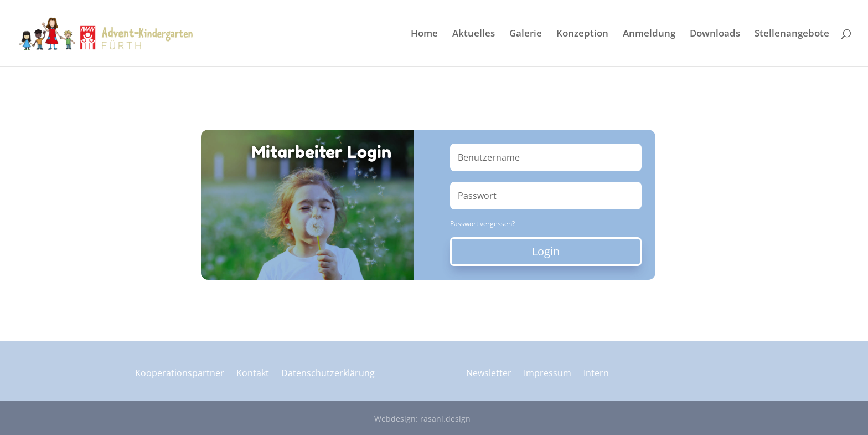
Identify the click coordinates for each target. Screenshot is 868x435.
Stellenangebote (792, 34)
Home (424, 34)
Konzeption (582, 34)
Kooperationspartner (180, 374)
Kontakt (253, 374)
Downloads (715, 34)
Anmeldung (649, 34)
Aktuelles (474, 34)
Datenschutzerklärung (328, 374)
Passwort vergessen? (482, 224)
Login (546, 251)
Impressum (547, 374)
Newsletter (489, 374)
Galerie (526, 34)
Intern (596, 374)
